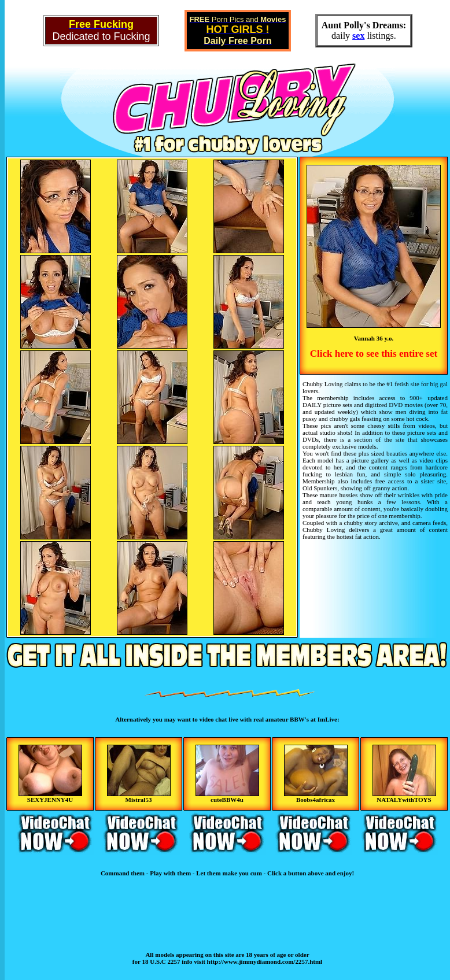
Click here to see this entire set (374, 354)
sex (358, 36)
